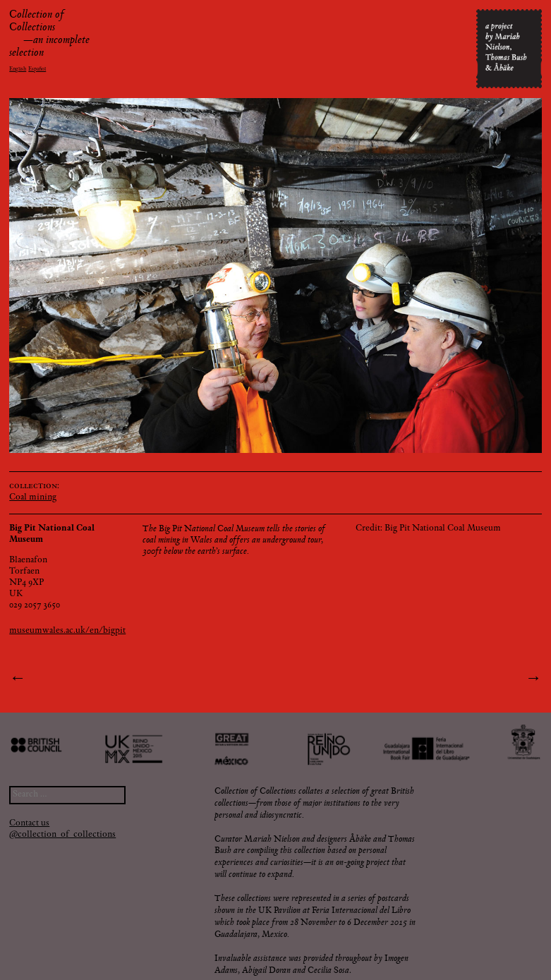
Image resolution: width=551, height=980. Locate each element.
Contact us (29, 824)
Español (37, 69)
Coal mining (33, 498)
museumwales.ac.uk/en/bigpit (67, 631)
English (18, 69)
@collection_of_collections (62, 835)
